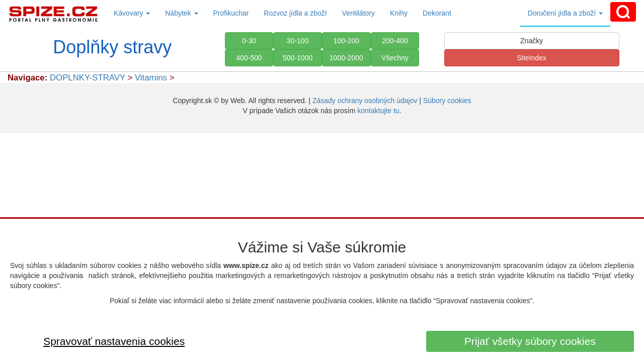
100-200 (346, 41)
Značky (532, 41)
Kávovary (132, 13)
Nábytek (181, 13)
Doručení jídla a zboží (565, 13)
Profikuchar (231, 13)
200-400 (395, 41)
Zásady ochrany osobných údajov (365, 101)
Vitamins (152, 78)
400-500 (249, 58)
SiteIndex (531, 58)
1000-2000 (346, 58)
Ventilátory (358, 13)
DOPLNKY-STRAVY (88, 78)
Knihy (399, 13)
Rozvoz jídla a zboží (295, 13)
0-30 (249, 41)
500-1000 (298, 58)
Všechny (395, 58)
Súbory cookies (447, 101)
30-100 (298, 41)
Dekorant (437, 13)
